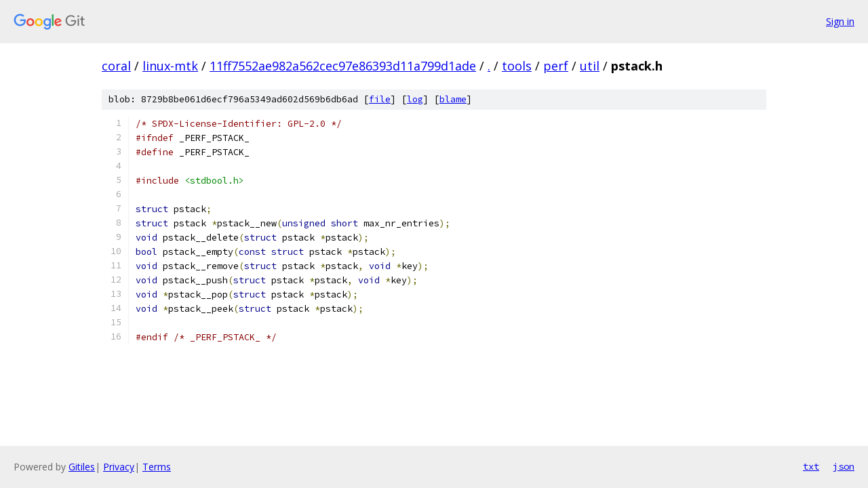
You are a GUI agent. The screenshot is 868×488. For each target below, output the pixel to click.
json (844, 466)
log (415, 99)
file (380, 99)
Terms (157, 467)
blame (453, 99)
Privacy (119, 467)
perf (556, 66)
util (590, 66)
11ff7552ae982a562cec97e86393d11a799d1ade (343, 66)
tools (517, 66)
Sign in (840, 21)
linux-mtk (170, 66)
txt (811, 466)
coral (116, 66)
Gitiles (82, 467)
